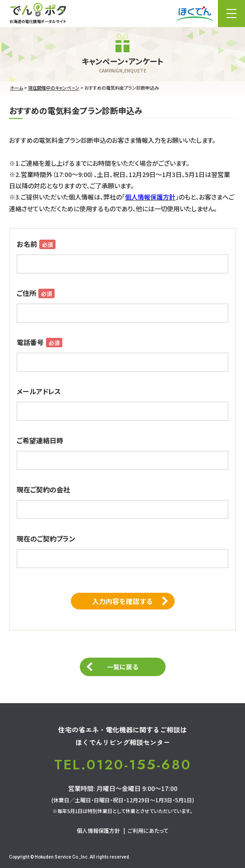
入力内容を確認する (122, 601)
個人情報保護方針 (98, 830)
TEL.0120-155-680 (123, 765)
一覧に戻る (122, 667)
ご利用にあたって (148, 830)
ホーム (16, 88)
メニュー (231, 14)
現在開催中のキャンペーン (54, 88)
